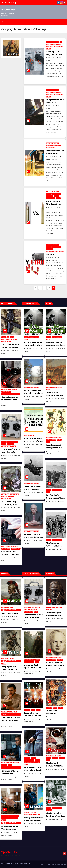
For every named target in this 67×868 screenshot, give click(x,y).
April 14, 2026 (30, 445)
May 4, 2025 (52, 619)
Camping (4, 442)
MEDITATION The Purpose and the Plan (9, 616)
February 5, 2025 (53, 549)
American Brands (6, 390)
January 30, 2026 (9, 724)
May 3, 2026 (7, 351)
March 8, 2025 (52, 717)
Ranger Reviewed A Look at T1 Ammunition (55, 103)
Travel (14, 446)
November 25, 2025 (32, 719)
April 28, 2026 (8, 673)
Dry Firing (50, 254)
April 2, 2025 (52, 501)
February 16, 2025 (54, 819)
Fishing (9, 442)
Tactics (48, 49)
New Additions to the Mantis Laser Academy (10, 400)
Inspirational (5, 607)
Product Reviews (59, 46)
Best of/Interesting (51, 387)
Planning (4, 765)
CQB (61, 42)
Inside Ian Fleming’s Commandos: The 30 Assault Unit (33, 345)
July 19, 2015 (52, 207)
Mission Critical (57, 44)
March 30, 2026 (8, 403)
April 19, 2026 (30, 397)
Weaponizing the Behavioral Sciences (9, 610)
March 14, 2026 (30, 493)
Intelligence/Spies (34, 337)
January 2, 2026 (8, 777)
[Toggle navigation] (35, 22)
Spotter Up (8, 10)
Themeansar (5, 865)
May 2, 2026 (7, 620)
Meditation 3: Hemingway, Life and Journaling (54, 766)
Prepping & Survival (29, 762)
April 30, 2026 (30, 349)
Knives (12, 337)
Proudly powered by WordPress (10, 863)
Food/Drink (55, 758)
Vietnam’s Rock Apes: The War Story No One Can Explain (33, 668)
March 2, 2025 (52, 769)
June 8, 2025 (30, 774)
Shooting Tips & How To (52, 251)
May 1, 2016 (51, 106)
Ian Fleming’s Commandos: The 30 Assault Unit (56, 498)
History (26, 337)
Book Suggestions (51, 756)
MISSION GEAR (50, 46)
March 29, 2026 (8, 455)
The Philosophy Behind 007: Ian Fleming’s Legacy (54, 615)
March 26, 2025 (53, 669)
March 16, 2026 (8, 508)
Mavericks (55, 540)
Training (62, 251)
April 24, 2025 (52, 399)
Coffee (59, 756)
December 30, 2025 (32, 671)
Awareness (5, 712)
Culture (11, 712)
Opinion (56, 196)
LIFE (11, 607)
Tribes (26, 339)
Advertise (42, 864)
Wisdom (4, 664)
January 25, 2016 (53, 157)
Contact (48, 864)
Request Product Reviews (59, 864)
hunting (4, 444)
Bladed (4, 337)
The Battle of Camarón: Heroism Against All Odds (55, 395)
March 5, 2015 (52, 258)
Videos (12, 658)
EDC (8, 337)
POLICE (11, 496)
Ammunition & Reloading (52, 42)
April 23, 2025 (52, 451)
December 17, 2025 (9, 832)
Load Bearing (15, 547)
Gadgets (15, 442)
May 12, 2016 (52, 58)
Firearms (49, 44)
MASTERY (4, 818)
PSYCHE (58, 198)
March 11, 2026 (30, 540)
